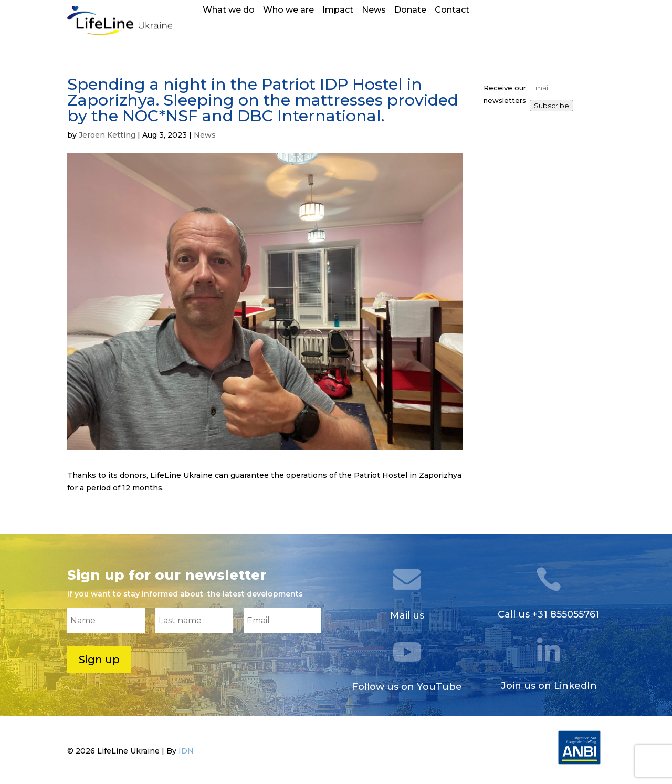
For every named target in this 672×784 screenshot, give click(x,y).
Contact (452, 11)
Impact (338, 11)
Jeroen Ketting (107, 135)
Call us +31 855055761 (549, 614)
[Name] (106, 620)
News (374, 11)
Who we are (288, 11)
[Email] (575, 88)
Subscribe (552, 106)
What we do (229, 11)
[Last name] (194, 620)
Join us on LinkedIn (549, 686)
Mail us (407, 615)
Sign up (99, 660)
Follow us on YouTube (407, 687)
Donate (410, 11)
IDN (186, 751)
